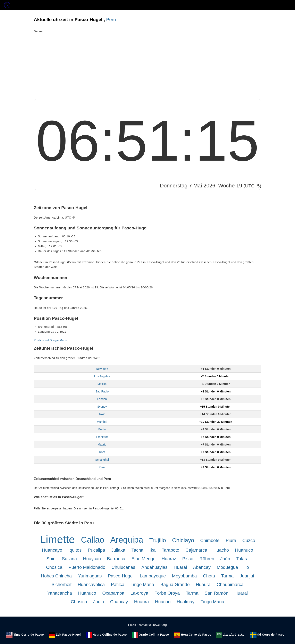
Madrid (102, 444)
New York (102, 369)
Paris (102, 467)
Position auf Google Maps (50, 340)
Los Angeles (102, 376)
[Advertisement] (147, 69)
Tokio (102, 414)
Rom (102, 452)
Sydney (102, 407)
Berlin (102, 429)
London (102, 399)
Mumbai (102, 422)
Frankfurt (102, 437)
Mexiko (102, 384)
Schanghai (102, 460)
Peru (111, 20)
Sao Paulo (102, 391)
